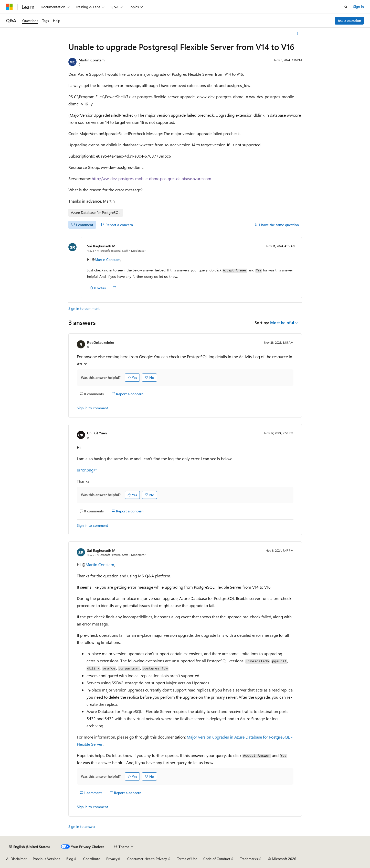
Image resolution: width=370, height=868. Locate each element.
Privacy (112, 859)
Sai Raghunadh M (101, 246)
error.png (85, 470)
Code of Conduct (217, 859)
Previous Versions (46, 859)
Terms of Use (187, 859)
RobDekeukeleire (101, 342)
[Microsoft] (9, 7)
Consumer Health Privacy (147, 859)
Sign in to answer (82, 826)
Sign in (358, 7)
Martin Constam (92, 60)
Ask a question (349, 21)
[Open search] (346, 7)
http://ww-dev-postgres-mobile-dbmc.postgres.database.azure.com (151, 178)
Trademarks (249, 859)
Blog (70, 859)
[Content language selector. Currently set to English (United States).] (30, 847)
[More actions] (297, 34)
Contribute (92, 859)
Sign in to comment (84, 308)
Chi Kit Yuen (97, 433)
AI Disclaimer (16, 859)
